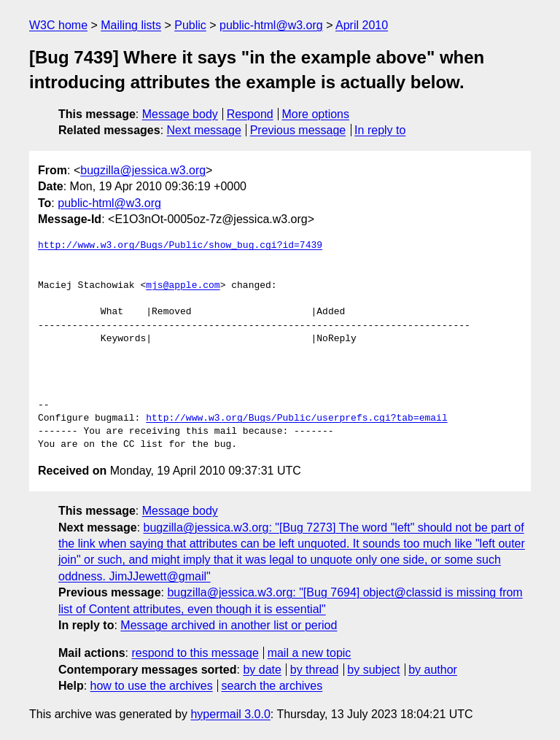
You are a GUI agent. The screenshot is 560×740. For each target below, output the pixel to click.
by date (262, 670)
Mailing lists (131, 25)
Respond (250, 114)
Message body (180, 114)
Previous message (298, 130)
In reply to (380, 130)
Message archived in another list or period (229, 625)
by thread (315, 670)
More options (316, 114)
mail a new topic (310, 653)
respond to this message (195, 653)
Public (190, 25)
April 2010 (362, 25)
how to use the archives (152, 686)
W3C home (58, 25)
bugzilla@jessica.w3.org (143, 170)
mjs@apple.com (183, 286)
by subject (373, 670)
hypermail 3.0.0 (230, 714)
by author (433, 670)
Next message (204, 130)
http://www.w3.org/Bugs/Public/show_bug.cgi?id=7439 (180, 246)
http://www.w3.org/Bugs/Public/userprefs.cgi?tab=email (296, 418)
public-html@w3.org (271, 25)
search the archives (272, 686)
